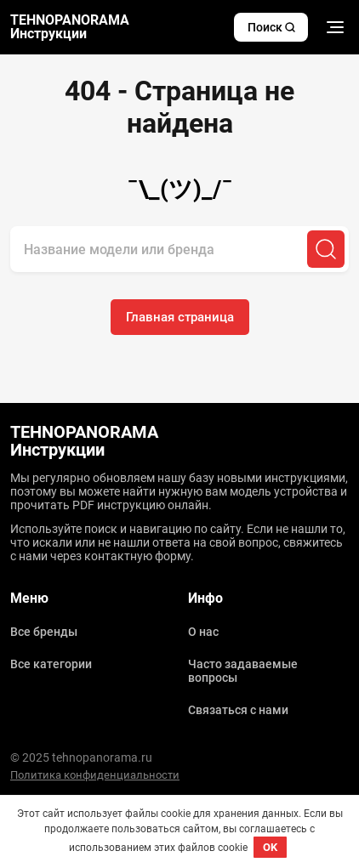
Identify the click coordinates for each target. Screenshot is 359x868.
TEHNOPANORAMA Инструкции (70, 27)
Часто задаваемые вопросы (243, 671)
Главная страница (180, 317)
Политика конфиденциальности (95, 775)
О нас (203, 632)
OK (270, 847)
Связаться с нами (238, 710)
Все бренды (44, 632)
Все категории (51, 664)
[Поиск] (326, 249)
